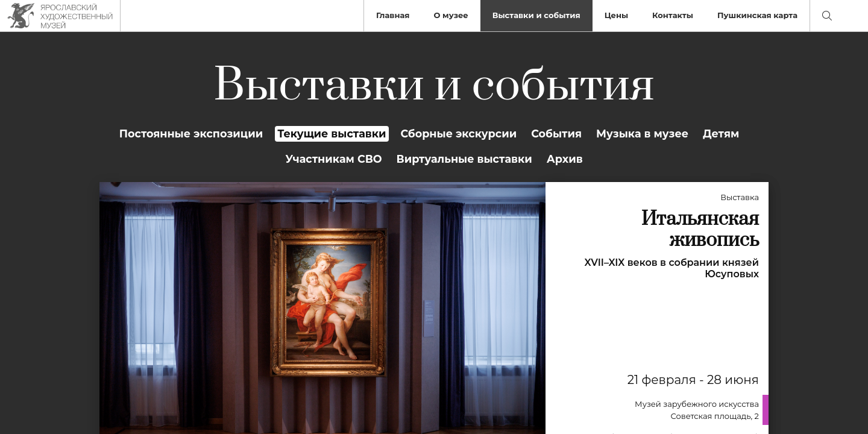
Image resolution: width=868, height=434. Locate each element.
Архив (565, 159)
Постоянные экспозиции (191, 134)
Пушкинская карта (757, 15)
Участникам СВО (333, 159)
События (556, 134)
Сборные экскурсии (459, 134)
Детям (721, 134)
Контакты (673, 15)
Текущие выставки (332, 134)
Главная (393, 15)
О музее (451, 15)
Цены (616, 15)
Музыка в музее (642, 134)
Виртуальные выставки (464, 159)
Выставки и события (536, 15)
